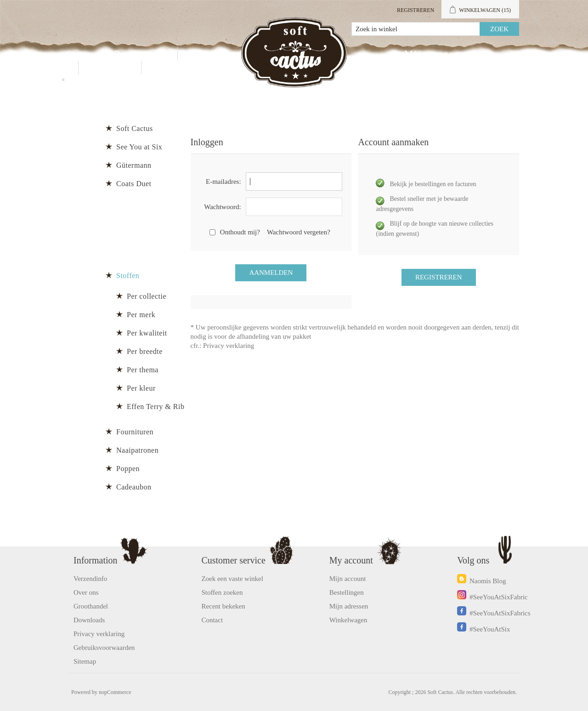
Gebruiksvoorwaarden (104, 648)
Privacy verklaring (229, 346)
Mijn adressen (349, 606)
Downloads (89, 620)
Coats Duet (134, 184)
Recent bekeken (223, 606)
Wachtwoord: (222, 207)
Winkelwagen (348, 620)
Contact (110, 68)
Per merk (141, 315)
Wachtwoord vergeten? (299, 232)
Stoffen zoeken (222, 592)
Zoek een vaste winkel (232, 579)
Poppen (128, 469)
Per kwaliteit (147, 333)
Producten (140, 54)
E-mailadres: (223, 182)
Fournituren (135, 432)
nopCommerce (115, 692)
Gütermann (134, 165)
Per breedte (145, 351)
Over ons (86, 592)
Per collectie (147, 296)
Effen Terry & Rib (155, 407)
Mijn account (438, 54)
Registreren (416, 10)
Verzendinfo (90, 579)
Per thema (143, 370)
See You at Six (139, 147)
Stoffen (128, 276)
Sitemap (85, 661)
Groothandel (221, 54)
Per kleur (141, 388)
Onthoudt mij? (240, 232)
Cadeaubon (134, 487)
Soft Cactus (135, 128)
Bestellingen (347, 592)
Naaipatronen (137, 450)
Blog (165, 68)
